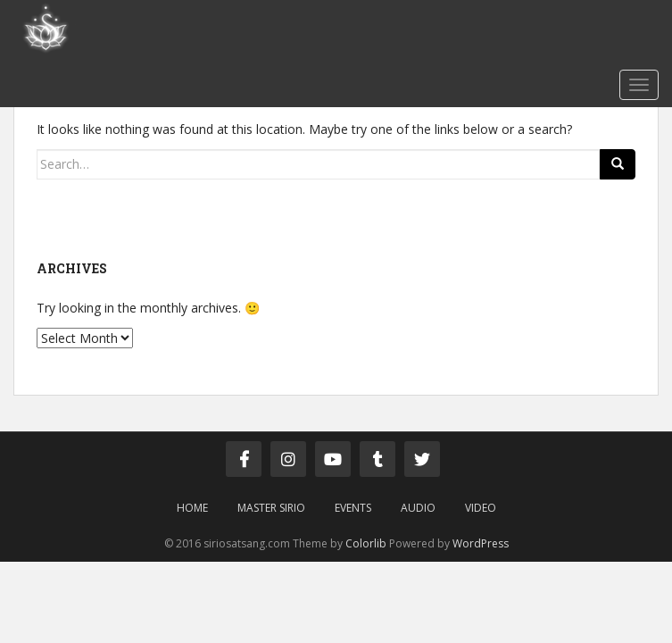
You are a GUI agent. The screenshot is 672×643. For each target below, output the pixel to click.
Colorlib (366, 543)
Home (192, 508)
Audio (418, 508)
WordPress (481, 543)
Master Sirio (271, 508)
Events (353, 508)
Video (481, 508)
